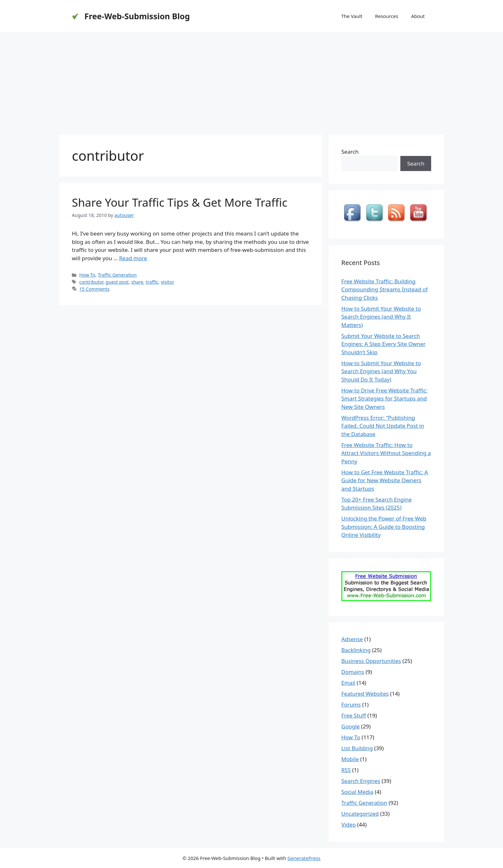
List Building (357, 748)
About (418, 16)
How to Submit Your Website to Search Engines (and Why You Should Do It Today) (381, 371)
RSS (346, 770)
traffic (152, 282)
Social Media (357, 792)
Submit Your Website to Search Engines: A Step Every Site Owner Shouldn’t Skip (384, 344)
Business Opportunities (371, 661)
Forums (351, 705)
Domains (353, 672)
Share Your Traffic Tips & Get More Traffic (180, 202)
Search (350, 152)
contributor (91, 282)
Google (350, 726)
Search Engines (361, 781)
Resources (387, 16)
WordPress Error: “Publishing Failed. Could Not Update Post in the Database (383, 426)
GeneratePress (304, 858)
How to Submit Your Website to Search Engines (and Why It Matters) (381, 317)
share (137, 282)
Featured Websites (365, 694)
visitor (167, 282)
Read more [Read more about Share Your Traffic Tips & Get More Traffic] (133, 258)
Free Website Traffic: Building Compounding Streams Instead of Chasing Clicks (384, 289)
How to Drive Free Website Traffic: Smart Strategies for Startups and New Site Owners (384, 399)
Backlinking (356, 650)
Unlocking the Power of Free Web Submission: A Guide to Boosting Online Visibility (384, 527)
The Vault (352, 16)
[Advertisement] (251, 80)
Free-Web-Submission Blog (137, 16)
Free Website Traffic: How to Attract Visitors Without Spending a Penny (386, 453)
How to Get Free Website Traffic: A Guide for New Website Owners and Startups (385, 480)
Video (349, 825)
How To (87, 275)
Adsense (352, 639)
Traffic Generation (117, 275)
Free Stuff (354, 715)
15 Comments (94, 289)
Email (348, 683)
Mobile (350, 759)
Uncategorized (360, 814)
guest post (117, 282)
